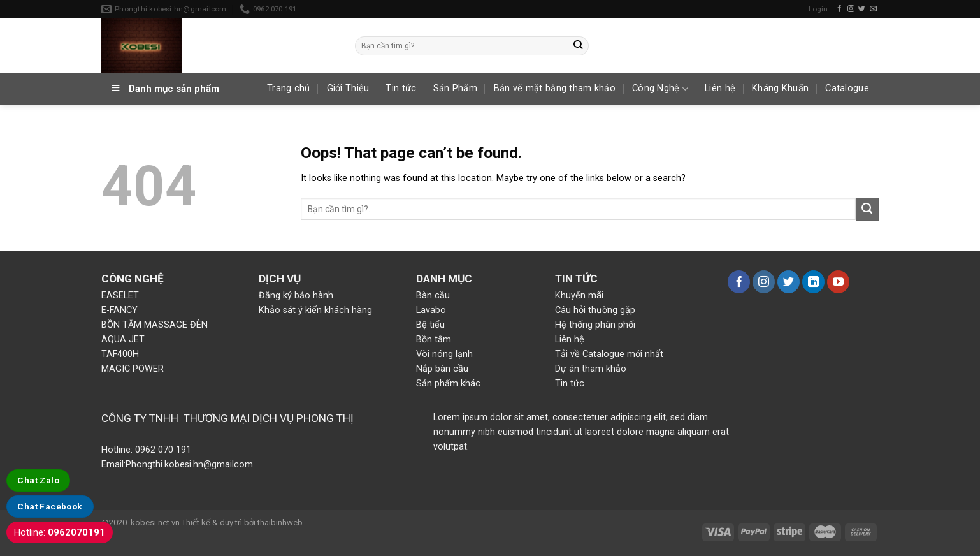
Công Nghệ (660, 89)
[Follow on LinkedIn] (814, 282)
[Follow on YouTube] (839, 282)
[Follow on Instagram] (851, 9)
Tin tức (401, 88)
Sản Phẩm (455, 88)
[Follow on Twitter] (862, 9)
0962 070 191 (162, 450)
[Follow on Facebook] (839, 9)
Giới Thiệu (348, 88)
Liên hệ (720, 88)
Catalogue (847, 88)
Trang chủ (289, 88)
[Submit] (578, 45)
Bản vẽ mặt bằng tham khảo (555, 88)
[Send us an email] (873, 9)
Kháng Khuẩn (780, 88)
